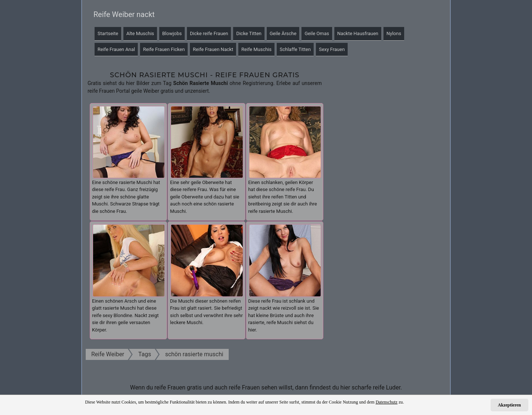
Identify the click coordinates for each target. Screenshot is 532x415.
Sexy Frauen (332, 49)
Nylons (394, 33)
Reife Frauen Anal (116, 49)
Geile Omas (317, 33)
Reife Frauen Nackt (213, 49)
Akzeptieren (509, 405)
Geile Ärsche (283, 33)
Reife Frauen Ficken (164, 49)
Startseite (108, 33)
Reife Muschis (256, 49)
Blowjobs (172, 33)
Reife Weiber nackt (124, 14)
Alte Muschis (140, 33)
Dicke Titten (249, 33)
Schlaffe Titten (295, 49)
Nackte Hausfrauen (358, 33)
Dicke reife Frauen (209, 33)
